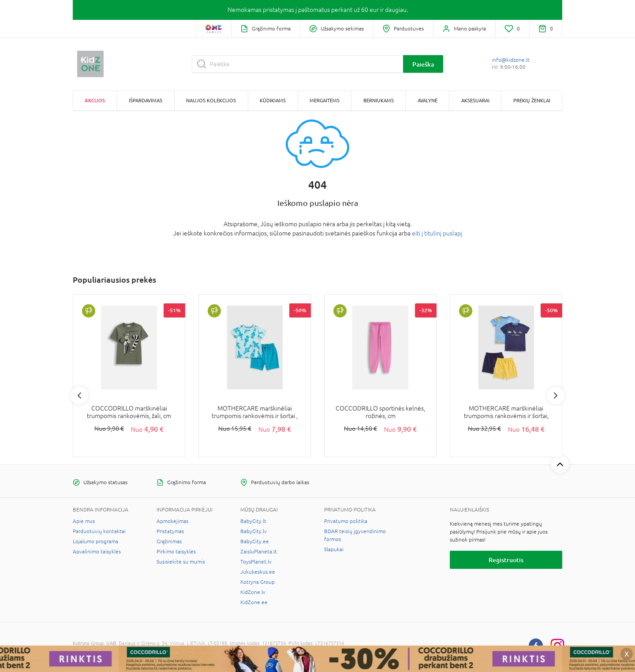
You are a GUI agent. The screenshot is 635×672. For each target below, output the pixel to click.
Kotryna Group (258, 582)
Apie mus (84, 521)
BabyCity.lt (253, 521)
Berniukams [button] (379, 100)
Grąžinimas (169, 541)
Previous (79, 396)
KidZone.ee (254, 602)
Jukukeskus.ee (258, 572)
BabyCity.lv (254, 531)
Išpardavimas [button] (146, 100)
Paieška (423, 64)
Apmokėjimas (172, 521)
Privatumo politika (346, 521)
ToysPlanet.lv (256, 562)
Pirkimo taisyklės (176, 552)
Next (556, 396)
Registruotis (506, 560)
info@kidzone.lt (511, 60)
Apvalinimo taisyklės (97, 552)
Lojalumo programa (95, 541)
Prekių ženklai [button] (532, 100)
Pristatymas (170, 531)
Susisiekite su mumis (181, 562)
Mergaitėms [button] (325, 100)
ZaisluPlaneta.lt (259, 552)
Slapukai (334, 549)
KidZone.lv (253, 592)
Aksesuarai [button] (475, 100)
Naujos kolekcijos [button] (211, 100)
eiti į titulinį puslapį (437, 233)
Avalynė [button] (428, 100)
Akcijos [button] (95, 100)
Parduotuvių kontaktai (99, 531)
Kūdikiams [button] (273, 100)
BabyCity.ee (255, 541)
